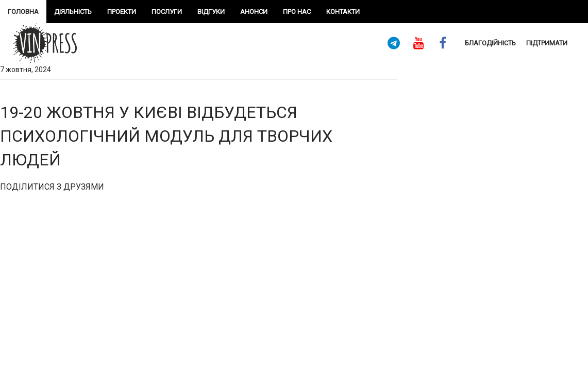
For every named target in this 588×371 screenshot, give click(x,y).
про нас (297, 12)
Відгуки (211, 12)
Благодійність (490, 43)
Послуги (167, 12)
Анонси (254, 12)
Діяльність (73, 12)
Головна (23, 12)
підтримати (547, 43)
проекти (122, 12)
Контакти (343, 12)
